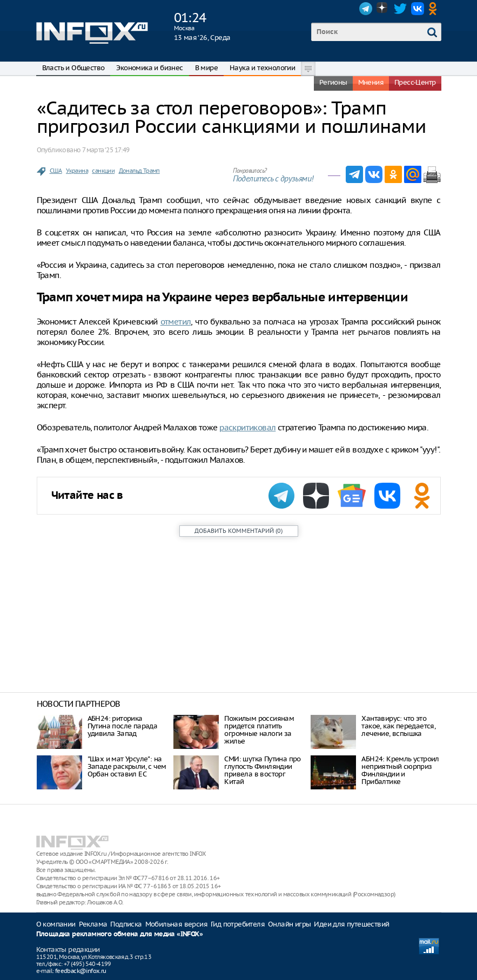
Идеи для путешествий (351, 924)
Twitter (400, 9)
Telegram (366, 9)
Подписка (126, 924)
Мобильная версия (176, 924)
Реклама (93, 924)
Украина (77, 171)
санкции (103, 171)
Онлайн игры (289, 924)
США (56, 171)
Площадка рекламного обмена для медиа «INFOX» (120, 934)
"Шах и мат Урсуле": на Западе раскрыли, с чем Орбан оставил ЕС (127, 766)
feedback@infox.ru (81, 971)
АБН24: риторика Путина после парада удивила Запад (123, 726)
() (238, 531)
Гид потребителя (238, 924)
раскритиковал (247, 427)
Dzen (383, 9)
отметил (176, 322)
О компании (56, 924)
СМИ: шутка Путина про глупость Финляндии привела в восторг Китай (262, 770)
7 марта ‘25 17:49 (106, 150)
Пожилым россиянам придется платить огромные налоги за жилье (259, 730)
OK (435, 9)
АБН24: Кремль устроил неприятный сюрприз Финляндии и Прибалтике (400, 770)
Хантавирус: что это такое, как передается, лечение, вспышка (398, 726)
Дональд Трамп (139, 171)
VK (418, 9)
